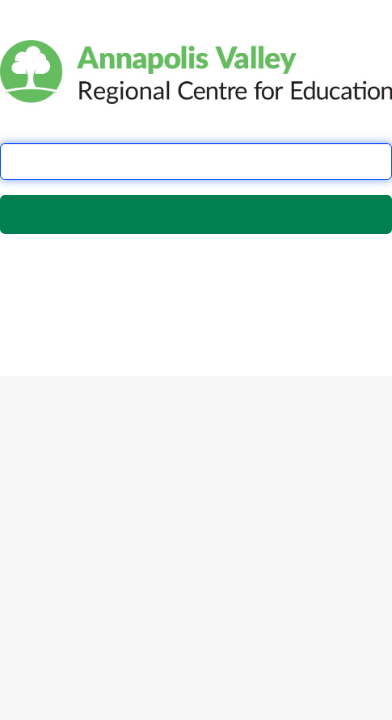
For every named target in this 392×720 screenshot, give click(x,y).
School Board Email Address (89, 127)
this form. (96, 305)
